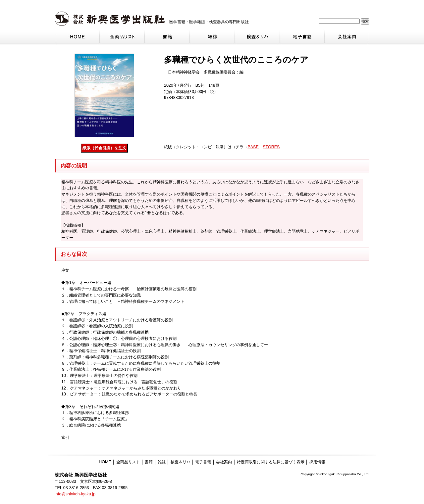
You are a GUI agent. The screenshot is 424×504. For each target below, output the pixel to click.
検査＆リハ (181, 462)
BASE (253, 147)
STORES (271, 147)
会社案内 (224, 462)
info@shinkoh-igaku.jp (75, 494)
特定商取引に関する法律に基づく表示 (271, 462)
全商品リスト (128, 462)
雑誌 (162, 462)
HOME (105, 462)
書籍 (149, 462)
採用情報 (317, 462)
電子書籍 (203, 462)
